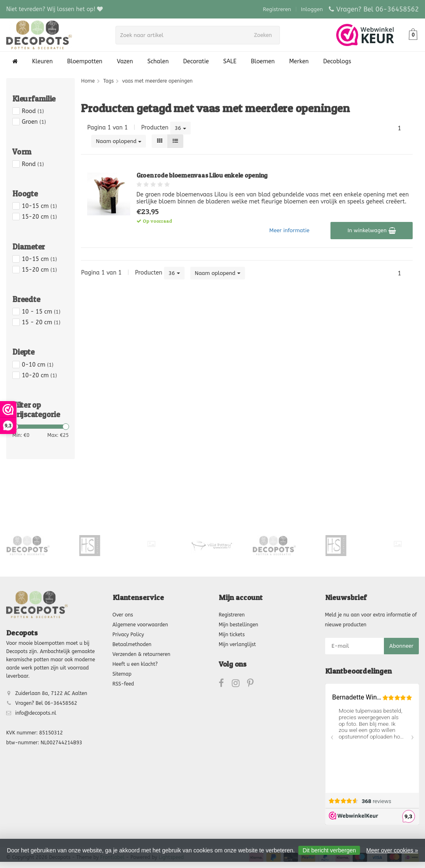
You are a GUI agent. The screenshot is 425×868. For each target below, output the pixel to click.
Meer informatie (289, 230)
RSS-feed (124, 684)
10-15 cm (39, 206)
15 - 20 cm (41, 322)
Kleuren (42, 61)
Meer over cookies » (392, 850)
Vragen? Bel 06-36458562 (378, 9)
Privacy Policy (128, 635)
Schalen (158, 61)
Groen (34, 122)
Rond (33, 164)
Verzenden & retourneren (142, 654)
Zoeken (265, 35)
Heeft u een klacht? (135, 664)
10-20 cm (39, 375)
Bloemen (263, 61)
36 (180, 128)
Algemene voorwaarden (140, 625)
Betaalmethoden (132, 644)
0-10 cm (38, 365)
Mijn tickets (232, 635)
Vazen (125, 61)
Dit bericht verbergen (329, 850)
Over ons (123, 615)
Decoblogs (337, 61)
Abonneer (401, 646)
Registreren (277, 9)
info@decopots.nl (36, 713)
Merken (299, 61)
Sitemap (122, 674)
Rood (33, 111)
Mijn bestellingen (238, 625)
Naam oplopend (119, 141)
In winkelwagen (371, 231)
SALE (230, 61)
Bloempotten (85, 61)
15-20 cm (39, 217)
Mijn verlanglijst (237, 644)
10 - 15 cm (41, 312)
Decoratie (196, 61)
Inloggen (312, 9)
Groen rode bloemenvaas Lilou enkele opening (202, 175)
